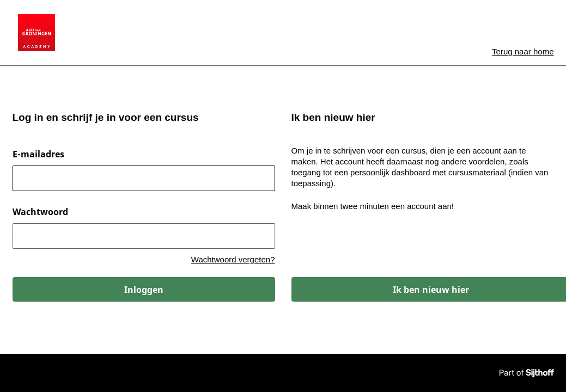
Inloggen (144, 290)
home (523, 51)
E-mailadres (38, 154)
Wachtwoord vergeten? (233, 259)
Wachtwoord (40, 212)
